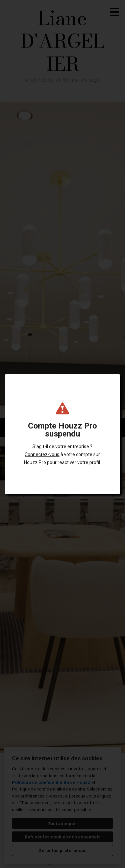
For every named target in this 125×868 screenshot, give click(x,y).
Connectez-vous (42, 454)
